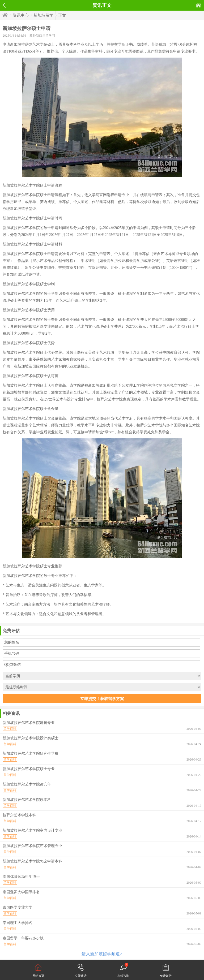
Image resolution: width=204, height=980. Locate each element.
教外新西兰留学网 (42, 36)
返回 (4, 5)
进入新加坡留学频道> (102, 954)
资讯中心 (21, 15)
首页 (198, 5)
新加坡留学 (43, 15)
